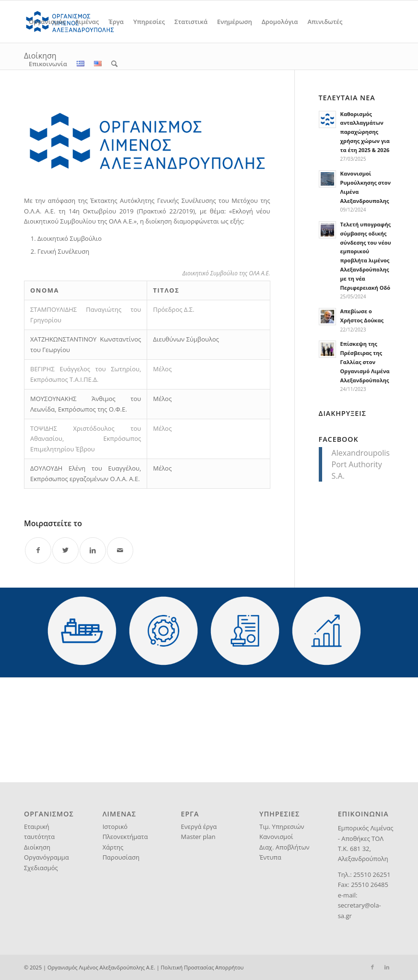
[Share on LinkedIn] (93, 550)
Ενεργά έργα (199, 827)
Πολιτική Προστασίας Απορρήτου (202, 967)
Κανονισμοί (276, 837)
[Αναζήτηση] (114, 64)
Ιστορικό (115, 827)
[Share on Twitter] (65, 550)
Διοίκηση (37, 847)
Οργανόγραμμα (46, 857)
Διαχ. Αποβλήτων (284, 847)
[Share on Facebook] (38, 550)
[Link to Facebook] (372, 967)
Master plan (198, 837)
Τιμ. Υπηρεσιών (282, 827)
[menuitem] (47, 22)
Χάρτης (113, 847)
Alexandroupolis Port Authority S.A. (361, 464)
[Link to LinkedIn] (387, 967)
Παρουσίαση (121, 857)
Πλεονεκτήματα (125, 837)
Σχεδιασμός (41, 868)
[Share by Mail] (120, 550)
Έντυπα (270, 857)
